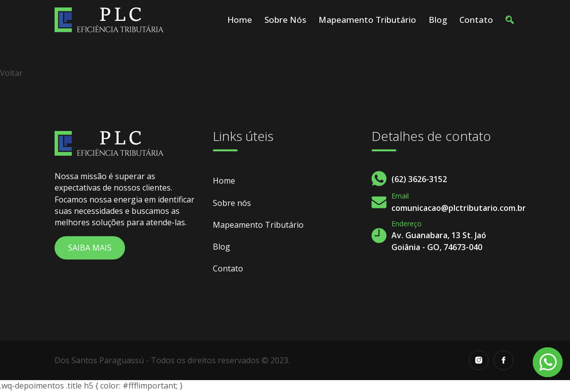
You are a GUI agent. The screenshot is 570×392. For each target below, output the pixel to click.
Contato (476, 20)
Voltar (11, 73)
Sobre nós (285, 20)
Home (240, 20)
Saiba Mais (90, 248)
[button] (509, 20)
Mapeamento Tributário (367, 20)
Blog (438, 20)
